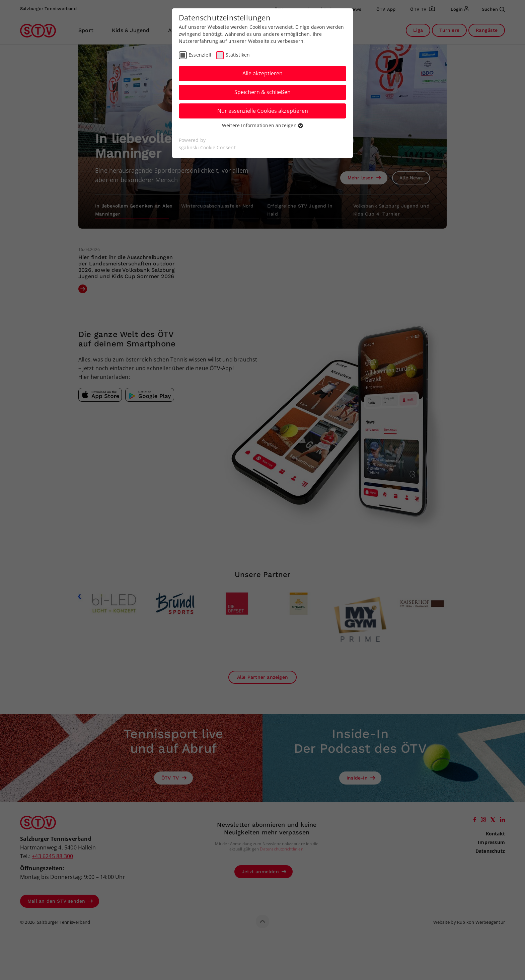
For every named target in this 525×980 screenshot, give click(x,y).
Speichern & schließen (262, 92)
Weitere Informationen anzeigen (262, 125)
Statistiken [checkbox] (238, 55)
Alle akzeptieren (262, 73)
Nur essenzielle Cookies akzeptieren (263, 111)
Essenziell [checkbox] (200, 55)
